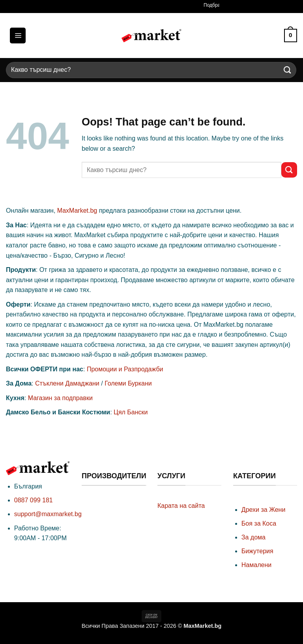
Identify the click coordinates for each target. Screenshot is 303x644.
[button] (18, 36)
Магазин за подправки (60, 398)
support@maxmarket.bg (48, 514)
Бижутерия (257, 551)
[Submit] (288, 70)
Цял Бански (131, 412)
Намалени (256, 565)
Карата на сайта (181, 506)
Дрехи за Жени (264, 510)
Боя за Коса (259, 523)
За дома (253, 537)
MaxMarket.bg (77, 211)
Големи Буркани (128, 383)
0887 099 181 (34, 500)
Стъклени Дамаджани (67, 383)
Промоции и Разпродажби (125, 369)
